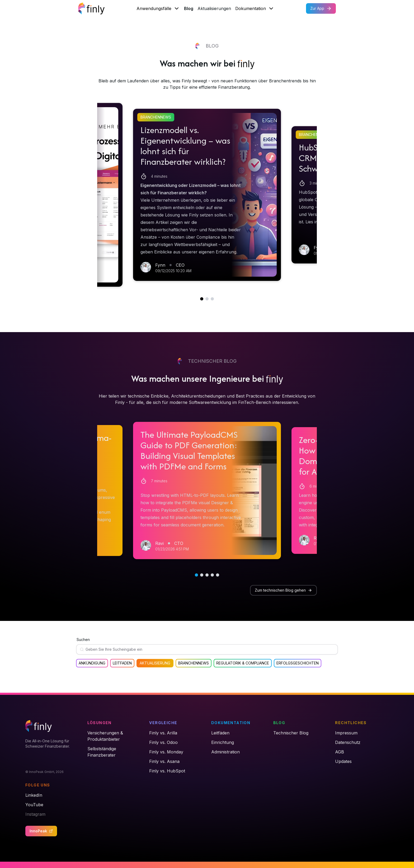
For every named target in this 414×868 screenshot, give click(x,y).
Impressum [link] (346, 733)
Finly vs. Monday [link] (166, 752)
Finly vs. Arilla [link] (163, 733)
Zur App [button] (321, 8)
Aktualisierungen (214, 8)
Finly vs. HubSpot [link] (167, 771)
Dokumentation (255, 8)
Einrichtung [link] (223, 742)
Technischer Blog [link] (291, 733)
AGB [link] (340, 752)
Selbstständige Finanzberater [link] (102, 752)
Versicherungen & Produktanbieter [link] (105, 736)
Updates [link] (343, 761)
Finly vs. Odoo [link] (163, 742)
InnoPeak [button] (41, 831)
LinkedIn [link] (34, 795)
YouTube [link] (34, 805)
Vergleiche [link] (163, 723)
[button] (207, 195)
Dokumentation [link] (231, 723)
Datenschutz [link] (348, 742)
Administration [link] (225, 752)
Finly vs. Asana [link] (164, 761)
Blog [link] (279, 723)
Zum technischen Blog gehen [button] (283, 590)
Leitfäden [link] (220, 733)
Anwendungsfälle (158, 8)
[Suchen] (209, 649)
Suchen (83, 640)
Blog (189, 8)
